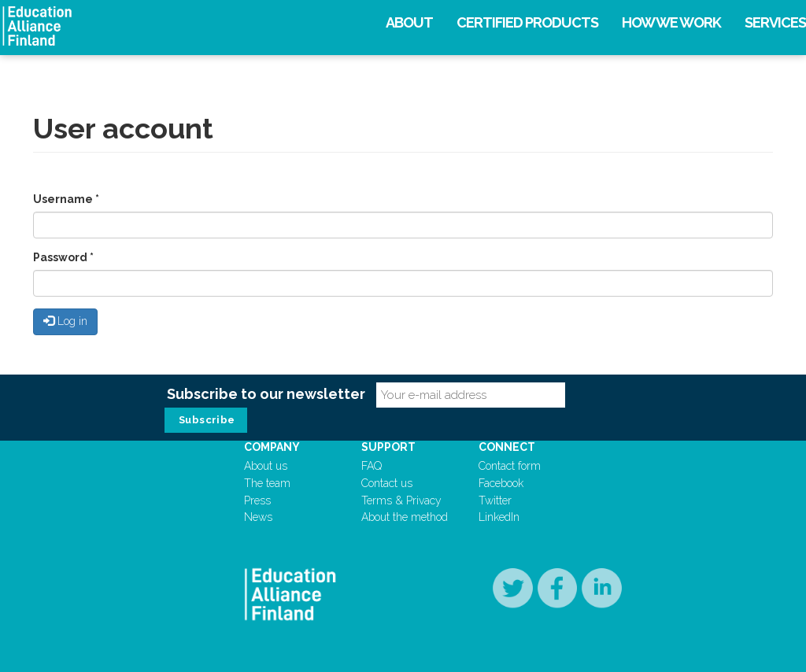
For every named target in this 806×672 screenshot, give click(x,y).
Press (257, 500)
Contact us (387, 483)
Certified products (527, 22)
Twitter (495, 500)
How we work (671, 22)
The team (267, 483)
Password (63, 257)
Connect (507, 447)
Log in (65, 321)
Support (388, 447)
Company (272, 447)
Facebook (501, 483)
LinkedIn (499, 517)
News (258, 517)
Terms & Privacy (401, 500)
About (409, 22)
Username (66, 199)
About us (266, 466)
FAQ (372, 466)
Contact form (510, 466)
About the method (405, 517)
